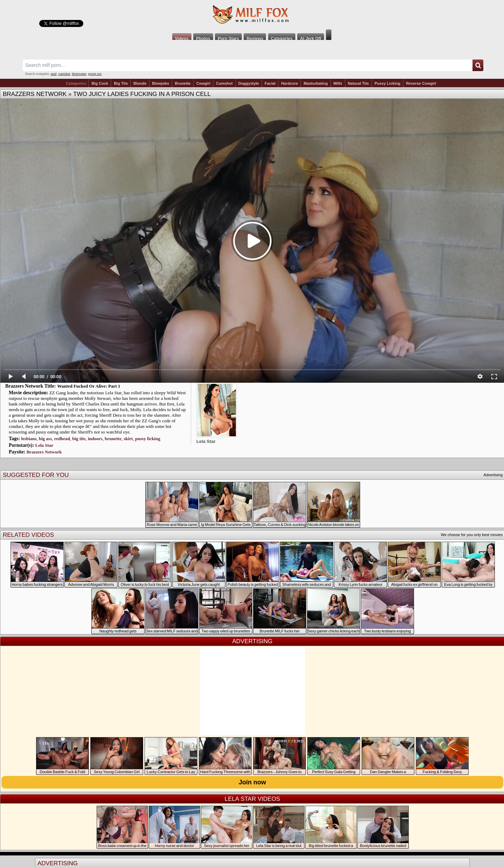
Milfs (338, 83)
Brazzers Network (35, 94)
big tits (79, 439)
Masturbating (316, 83)
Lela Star (44, 445)
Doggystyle (249, 83)
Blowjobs (161, 83)
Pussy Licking (387, 83)
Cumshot (224, 83)
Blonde (140, 83)
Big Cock (100, 83)
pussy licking (148, 439)
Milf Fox (252, 15)
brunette (113, 439)
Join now (252, 782)
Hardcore (289, 83)
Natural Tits (358, 83)
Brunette (183, 83)
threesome (79, 74)
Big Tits (121, 83)
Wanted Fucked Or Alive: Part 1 (89, 386)
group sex (95, 74)
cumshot (64, 74)
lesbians (29, 439)
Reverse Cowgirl (421, 83)
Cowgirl (203, 83)
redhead (62, 439)
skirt (128, 439)
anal (54, 74)
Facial (270, 83)
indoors (95, 439)
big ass (45, 439)
